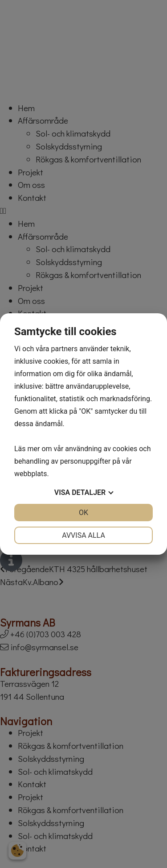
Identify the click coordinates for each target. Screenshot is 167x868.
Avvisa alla (83, 535)
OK (83, 513)
